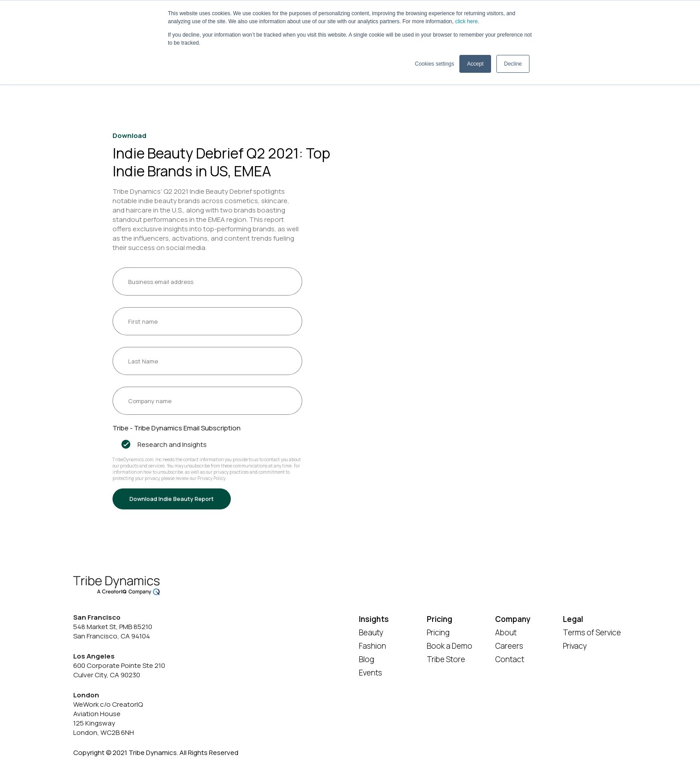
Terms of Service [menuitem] (592, 632)
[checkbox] (207, 444)
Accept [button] (475, 64)
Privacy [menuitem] (575, 646)
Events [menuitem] (371, 673)
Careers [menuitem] (509, 646)
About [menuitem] (506, 632)
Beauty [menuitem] (371, 632)
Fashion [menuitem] (373, 646)
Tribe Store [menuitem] (446, 659)
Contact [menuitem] (510, 659)
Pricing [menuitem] (438, 632)
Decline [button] (513, 64)
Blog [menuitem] (367, 659)
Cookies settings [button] (434, 64)
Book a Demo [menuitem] (450, 646)
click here (466, 21)
